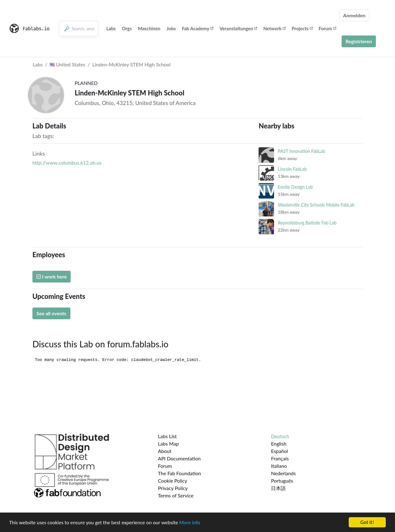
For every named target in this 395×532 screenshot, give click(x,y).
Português (282, 481)
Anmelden (354, 15)
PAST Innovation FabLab (301, 151)
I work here (52, 276)
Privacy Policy (173, 488)
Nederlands (283, 473)
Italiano (279, 466)
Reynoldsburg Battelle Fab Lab (307, 223)
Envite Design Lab (295, 187)
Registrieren (359, 41)
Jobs (171, 28)
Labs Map (168, 444)
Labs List (167, 436)
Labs (111, 28)
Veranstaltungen (238, 28)
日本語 (278, 488)
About (165, 451)
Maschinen (149, 28)
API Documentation (179, 458)
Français (280, 458)
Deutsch (280, 436)
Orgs (127, 28)
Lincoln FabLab (292, 169)
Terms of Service (176, 495)
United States (67, 64)
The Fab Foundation (180, 473)
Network (274, 28)
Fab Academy (198, 28)
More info (190, 523)
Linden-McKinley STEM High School (131, 64)
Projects (302, 28)
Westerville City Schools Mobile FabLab (316, 205)
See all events (51, 313)
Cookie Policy (173, 481)
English (279, 444)
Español (279, 451)
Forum (327, 28)
